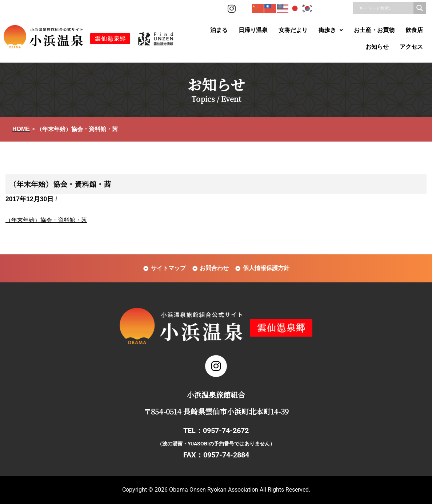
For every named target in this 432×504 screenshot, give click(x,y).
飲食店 (414, 30)
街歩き (331, 30)
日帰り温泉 (253, 30)
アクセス (411, 47)
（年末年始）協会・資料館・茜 (46, 220)
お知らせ (377, 47)
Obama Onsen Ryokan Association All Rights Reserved (239, 490)
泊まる (219, 30)
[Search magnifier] (420, 8)
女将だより (293, 30)
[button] (331, 30)
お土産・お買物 (374, 30)
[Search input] (385, 8)
